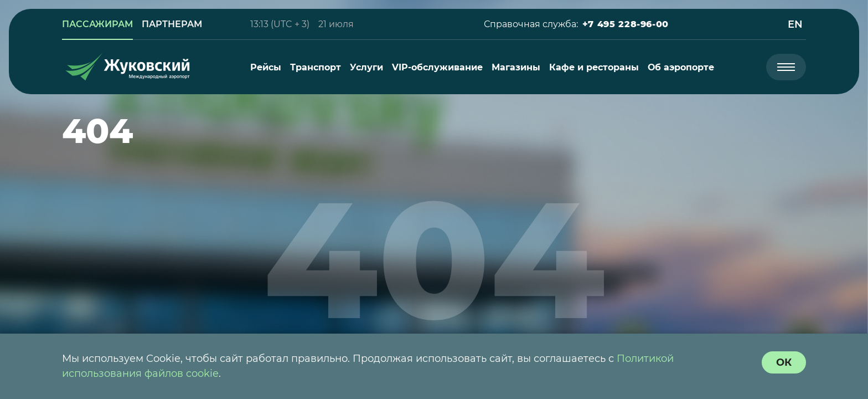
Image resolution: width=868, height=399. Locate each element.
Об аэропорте (681, 67)
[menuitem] (266, 67)
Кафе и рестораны (594, 67)
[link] (97, 24)
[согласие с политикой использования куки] (784, 362)
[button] (626, 24)
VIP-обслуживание (437, 67)
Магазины (516, 67)
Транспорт (316, 67)
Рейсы (266, 67)
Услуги (366, 67)
